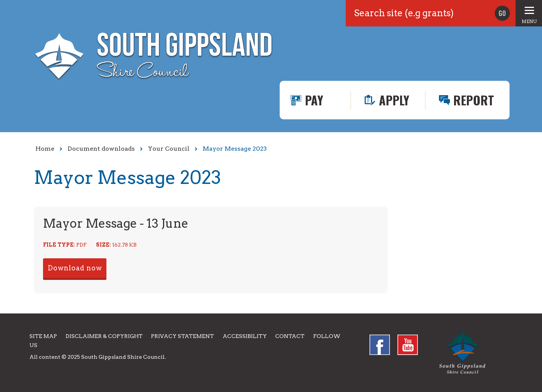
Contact (290, 336)
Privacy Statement (182, 336)
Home (45, 149)
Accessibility (245, 336)
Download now (75, 268)
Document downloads (101, 149)
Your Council (169, 149)
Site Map (43, 336)
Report (474, 100)
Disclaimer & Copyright (104, 336)
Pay (314, 100)
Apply (394, 100)
